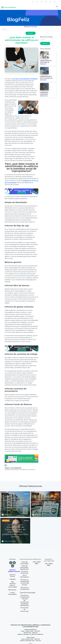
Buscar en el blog (31, 27)
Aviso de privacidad (24, 563)
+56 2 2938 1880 (37, 563)
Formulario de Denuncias (24, 609)
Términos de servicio (25, 572)
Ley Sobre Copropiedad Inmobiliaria (25, 79)
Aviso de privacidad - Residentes (24, 568)
